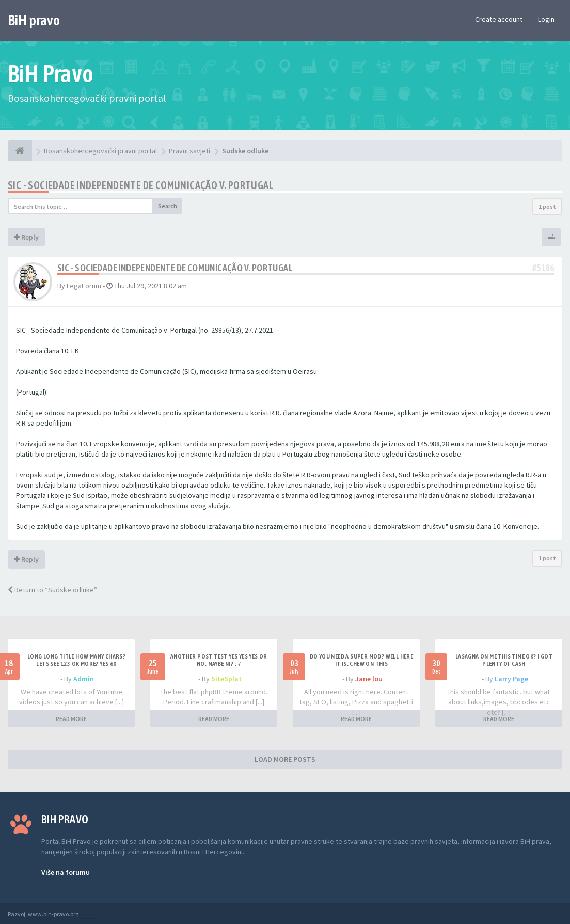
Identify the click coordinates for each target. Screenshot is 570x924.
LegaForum (84, 286)
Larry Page (511, 679)
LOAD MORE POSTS (285, 759)
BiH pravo (34, 20)
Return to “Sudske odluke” (52, 590)
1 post (547, 206)
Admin (84, 679)
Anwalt (89, 914)
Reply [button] (26, 237)
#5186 (543, 268)
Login (546, 19)
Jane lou (369, 679)
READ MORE (71, 719)
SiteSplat (226, 679)
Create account (499, 19)
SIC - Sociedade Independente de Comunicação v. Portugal (140, 185)
